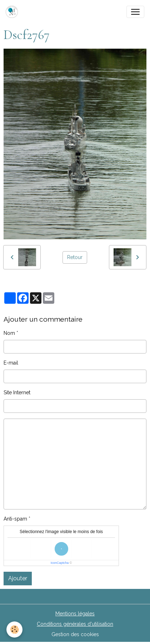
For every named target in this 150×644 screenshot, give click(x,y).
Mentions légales (75, 614)
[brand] (13, 12)
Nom (9, 333)
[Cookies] (14, 630)
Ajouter (18, 578)
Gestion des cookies (75, 634)
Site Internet (17, 392)
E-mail (11, 363)
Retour (75, 257)
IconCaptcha (60, 563)
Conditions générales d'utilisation (75, 624)
